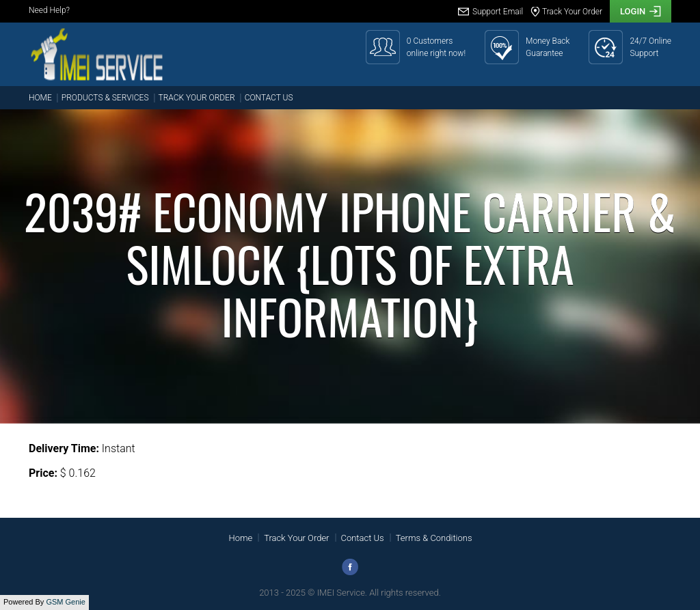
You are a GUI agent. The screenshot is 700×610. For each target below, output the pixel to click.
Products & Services (105, 98)
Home (40, 98)
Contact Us (269, 98)
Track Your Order (197, 98)
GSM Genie (65, 602)
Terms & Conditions (434, 538)
